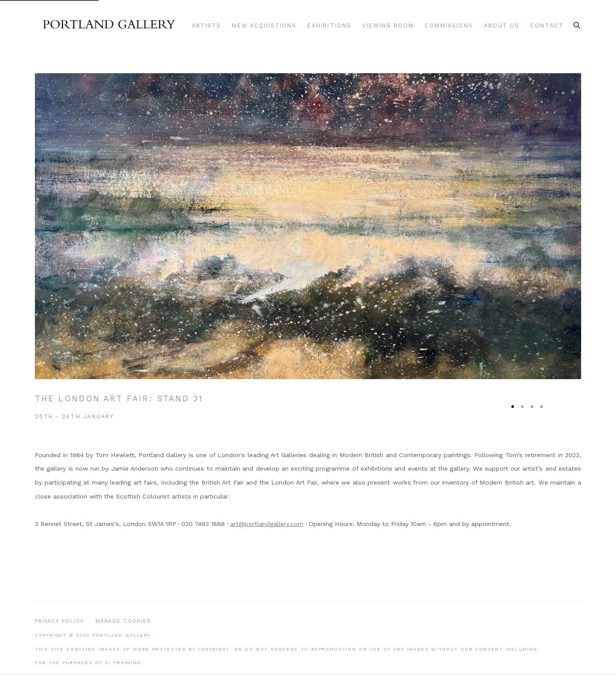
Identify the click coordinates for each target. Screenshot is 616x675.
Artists (206, 25)
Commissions (449, 25)
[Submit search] (577, 24)
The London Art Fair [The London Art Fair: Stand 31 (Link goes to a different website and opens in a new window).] (119, 399)
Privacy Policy (60, 621)
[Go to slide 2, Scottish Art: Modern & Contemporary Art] (522, 407)
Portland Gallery (109, 26)
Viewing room (388, 25)
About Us (502, 25)
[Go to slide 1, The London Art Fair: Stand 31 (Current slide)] (513, 407)
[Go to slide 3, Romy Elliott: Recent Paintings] (532, 407)
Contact (547, 25)
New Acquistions (264, 25)
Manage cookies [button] (123, 621)
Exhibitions (329, 25)
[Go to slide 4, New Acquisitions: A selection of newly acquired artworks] (541, 407)
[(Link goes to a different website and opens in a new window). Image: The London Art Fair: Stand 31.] (308, 226)
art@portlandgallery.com (267, 524)
